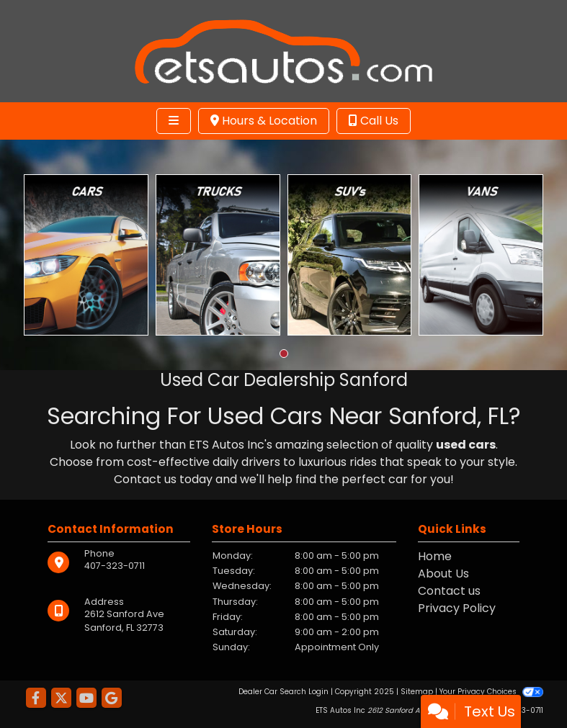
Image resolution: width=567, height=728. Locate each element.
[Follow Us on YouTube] (86, 699)
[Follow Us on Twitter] (61, 699)
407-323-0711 (115, 566)
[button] (284, 354)
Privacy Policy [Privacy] (457, 608)
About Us (443, 574)
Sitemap (417, 692)
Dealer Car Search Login (283, 692)
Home (435, 556)
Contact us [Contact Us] (449, 591)
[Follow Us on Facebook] (36, 699)
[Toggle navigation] (174, 121)
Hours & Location (264, 121)
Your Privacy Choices (491, 692)
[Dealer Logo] (283, 50)
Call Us (374, 121)
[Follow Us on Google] (112, 699)
